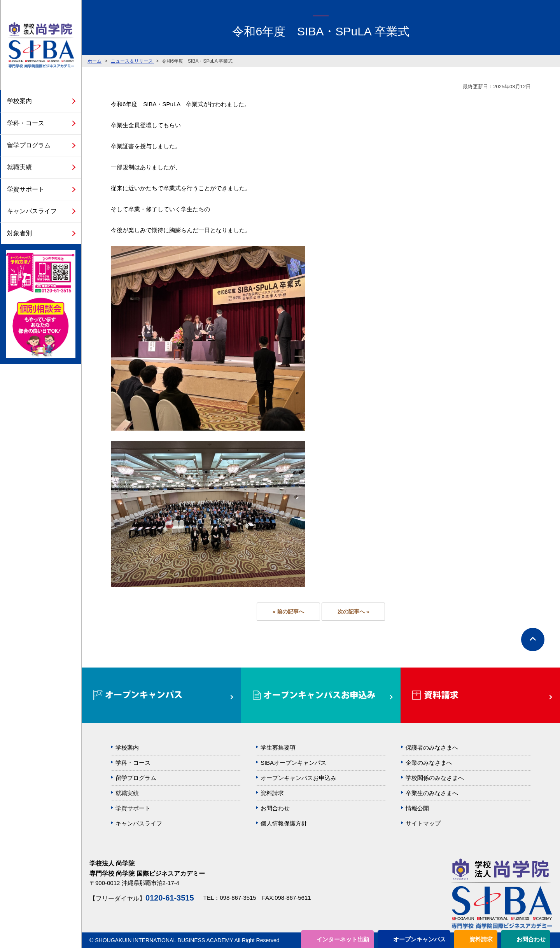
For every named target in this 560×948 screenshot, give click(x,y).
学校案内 (19, 101)
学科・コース (26, 123)
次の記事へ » (353, 612)
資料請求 (481, 939)
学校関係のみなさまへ (435, 778)
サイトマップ (423, 823)
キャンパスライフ (32, 211)
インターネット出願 (343, 939)
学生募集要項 (278, 747)
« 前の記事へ (288, 612)
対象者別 (19, 233)
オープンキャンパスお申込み (298, 778)
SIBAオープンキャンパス (293, 763)
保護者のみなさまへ (432, 747)
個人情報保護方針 (284, 823)
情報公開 (417, 808)
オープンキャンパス (419, 939)
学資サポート (26, 189)
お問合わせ (531, 939)
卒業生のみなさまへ (432, 793)
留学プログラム (29, 145)
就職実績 (19, 167)
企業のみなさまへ (429, 763)
